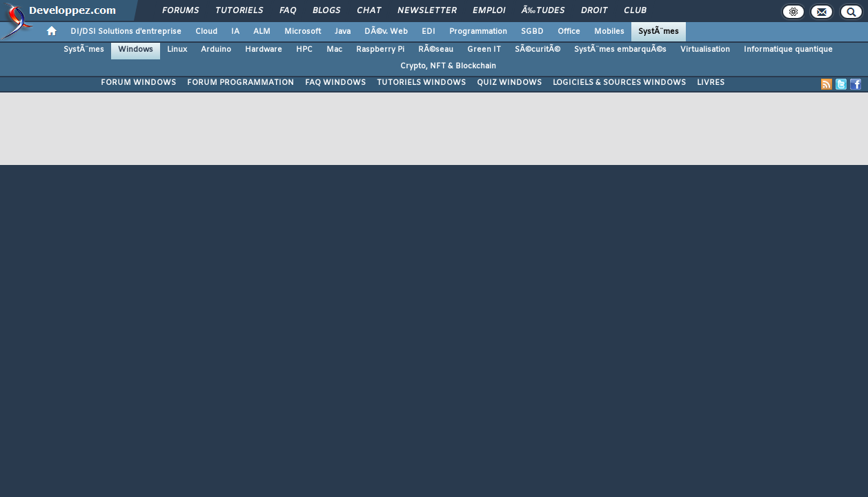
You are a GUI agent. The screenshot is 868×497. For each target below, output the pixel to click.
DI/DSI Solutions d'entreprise (126, 32)
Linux (177, 50)
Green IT (484, 50)
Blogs (326, 11)
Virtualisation (705, 50)
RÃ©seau (436, 50)
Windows (136, 50)
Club (635, 11)
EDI (428, 32)
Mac (334, 50)
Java (343, 32)
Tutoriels (239, 11)
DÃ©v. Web (386, 32)
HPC (304, 50)
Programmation (478, 32)
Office (569, 32)
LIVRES (711, 83)
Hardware (264, 50)
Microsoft (303, 32)
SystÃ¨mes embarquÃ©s (620, 50)
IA (235, 32)
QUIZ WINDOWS (509, 83)
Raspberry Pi (380, 50)
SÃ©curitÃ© (537, 50)
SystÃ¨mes (659, 32)
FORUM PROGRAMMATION (240, 83)
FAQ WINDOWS (335, 83)
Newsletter (427, 11)
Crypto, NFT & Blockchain (448, 66)
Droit (594, 11)
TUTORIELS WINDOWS (421, 83)
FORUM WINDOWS (138, 83)
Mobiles (609, 32)
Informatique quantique (788, 50)
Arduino (216, 50)
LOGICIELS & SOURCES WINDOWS (619, 83)
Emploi (489, 11)
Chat (369, 11)
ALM (262, 32)
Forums (180, 11)
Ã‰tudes (543, 11)
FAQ (288, 11)
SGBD (532, 32)
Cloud (206, 32)
